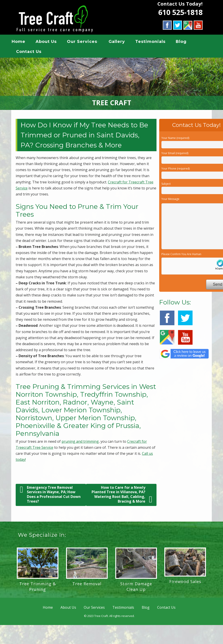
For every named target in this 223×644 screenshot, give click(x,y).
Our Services (86, 42)
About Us (50, 42)
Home (22, 42)
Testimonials (154, 42)
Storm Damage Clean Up (136, 588)
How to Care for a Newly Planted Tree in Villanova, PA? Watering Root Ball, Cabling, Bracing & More (122, 496)
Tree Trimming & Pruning (38, 588)
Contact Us (33, 52)
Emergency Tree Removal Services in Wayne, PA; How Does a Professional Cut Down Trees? (50, 496)
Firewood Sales (185, 583)
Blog (185, 42)
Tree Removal (87, 585)
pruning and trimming (80, 443)
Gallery (121, 42)
